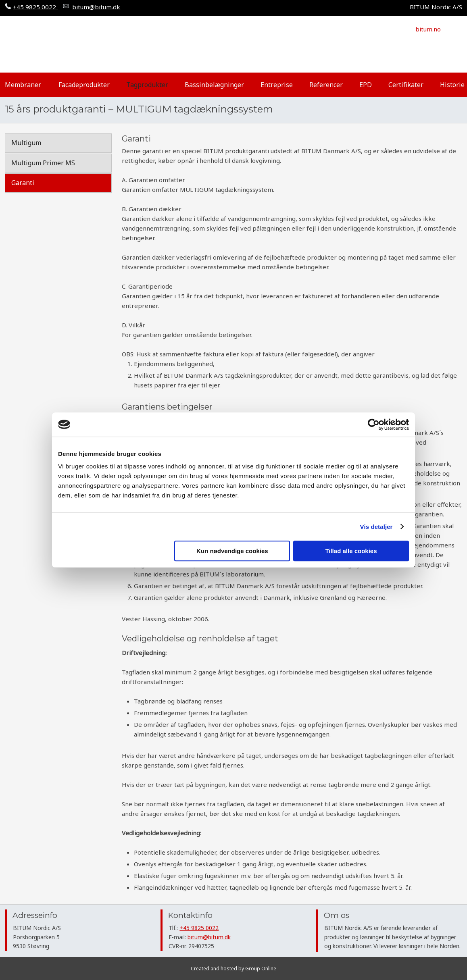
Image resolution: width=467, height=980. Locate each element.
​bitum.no (428, 29)
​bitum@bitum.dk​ (96, 7)
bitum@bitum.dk (209, 937)
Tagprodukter (147, 85)
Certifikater (406, 85)
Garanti (23, 183)
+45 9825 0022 (35, 7)
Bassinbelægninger (214, 85)
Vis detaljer (376, 527)
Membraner (23, 85)
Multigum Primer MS (43, 163)
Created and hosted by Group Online (233, 969)
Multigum (26, 143)
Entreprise (277, 85)
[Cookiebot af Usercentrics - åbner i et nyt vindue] (374, 424)
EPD (366, 85)
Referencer (326, 85)
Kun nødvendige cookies (232, 551)
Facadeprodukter (84, 85)
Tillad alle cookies (351, 551)
